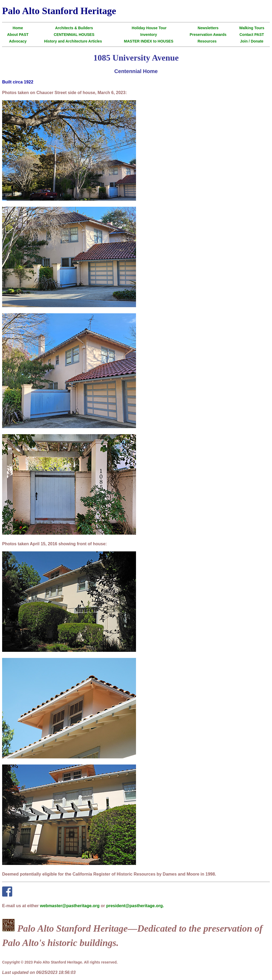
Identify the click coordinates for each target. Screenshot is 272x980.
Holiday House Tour (149, 28)
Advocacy (18, 41)
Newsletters (208, 28)
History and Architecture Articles (73, 41)
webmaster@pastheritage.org (70, 906)
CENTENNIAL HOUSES (74, 35)
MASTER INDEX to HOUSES (149, 41)
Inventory (149, 35)
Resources (207, 41)
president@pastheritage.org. (135, 906)
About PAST (18, 35)
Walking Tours (252, 28)
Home (18, 28)
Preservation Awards (208, 35)
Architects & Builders (74, 28)
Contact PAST (252, 35)
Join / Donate (252, 41)
